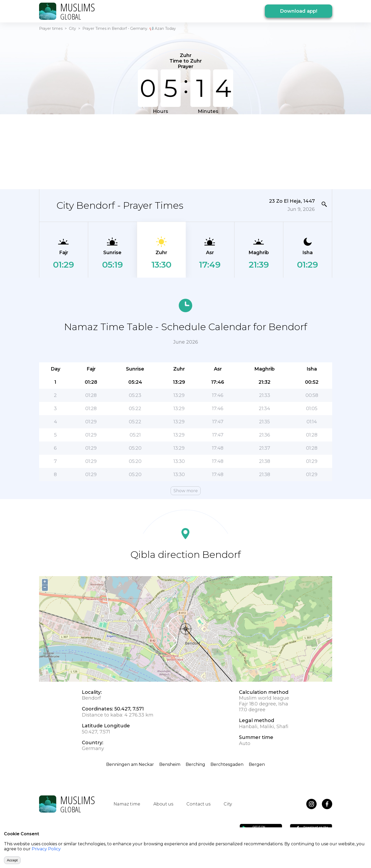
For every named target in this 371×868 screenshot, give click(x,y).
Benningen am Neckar (130, 764)
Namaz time (127, 804)
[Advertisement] (186, 151)
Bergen (257, 764)
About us (163, 804)
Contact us (198, 804)
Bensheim (170, 764)
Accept (12, 860)
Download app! (299, 11)
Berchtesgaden (227, 764)
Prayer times (51, 29)
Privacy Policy (46, 849)
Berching (195, 764)
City (72, 29)
